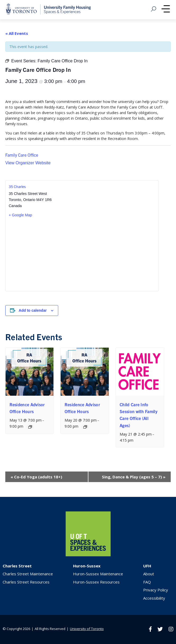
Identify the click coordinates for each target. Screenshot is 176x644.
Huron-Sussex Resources (96, 582)
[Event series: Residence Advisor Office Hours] (30, 427)
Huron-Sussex (87, 566)
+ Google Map (20, 215)
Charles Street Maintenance (28, 574)
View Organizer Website (28, 163)
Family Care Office (22, 155)
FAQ (147, 582)
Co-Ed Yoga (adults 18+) (36, 477)
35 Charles (17, 186)
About (149, 574)
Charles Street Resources (26, 582)
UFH (147, 566)
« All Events (17, 33)
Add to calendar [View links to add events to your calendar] (33, 310)
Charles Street (17, 566)
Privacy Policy (156, 590)
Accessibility (154, 598)
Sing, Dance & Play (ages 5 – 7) (134, 477)
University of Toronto (87, 629)
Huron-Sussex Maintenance (98, 574)
